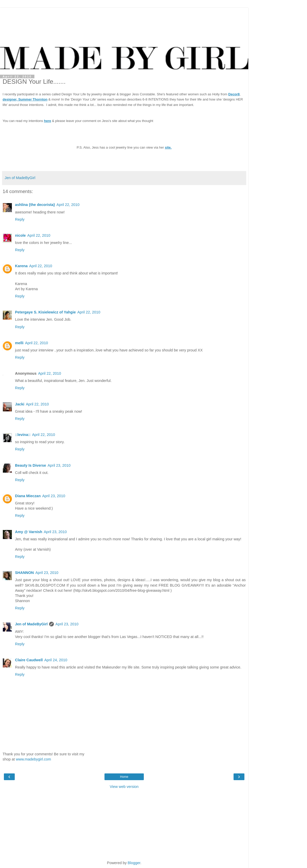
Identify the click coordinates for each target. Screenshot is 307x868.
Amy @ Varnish (29, 532)
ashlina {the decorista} (35, 205)
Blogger (134, 863)
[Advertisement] (124, 14)
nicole (20, 235)
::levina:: (23, 435)
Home (124, 777)
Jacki (20, 404)
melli (19, 343)
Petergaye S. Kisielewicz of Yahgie (45, 312)
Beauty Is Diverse (31, 465)
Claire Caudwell (29, 660)
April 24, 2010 (56, 660)
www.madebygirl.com (33, 759)
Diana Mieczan (28, 496)
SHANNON (24, 573)
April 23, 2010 (59, 465)
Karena (21, 266)
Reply (20, 219)
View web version (124, 787)
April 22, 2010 (68, 205)
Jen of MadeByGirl (31, 624)
